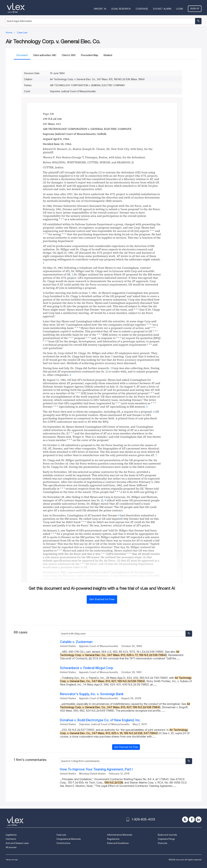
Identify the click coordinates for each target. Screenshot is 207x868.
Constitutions (63, 843)
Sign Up (195, 9)
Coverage (142, 9)
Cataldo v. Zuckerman (76, 642)
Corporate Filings (166, 839)
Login (180, 9)
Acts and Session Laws (17, 843)
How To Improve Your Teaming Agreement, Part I (96, 769)
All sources (11, 847)
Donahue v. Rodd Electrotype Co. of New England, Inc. (100, 720)
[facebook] (192, 819)
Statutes (162, 843)
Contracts (11, 839)
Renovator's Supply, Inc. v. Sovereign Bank (92, 694)
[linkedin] (198, 819)
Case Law (61, 835)
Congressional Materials (69, 839)
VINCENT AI (100, 9)
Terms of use (12, 860)
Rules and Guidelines (118, 843)
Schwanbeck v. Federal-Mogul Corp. (87, 668)
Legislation (11, 835)
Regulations (113, 839)
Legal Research (121, 9)
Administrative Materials (120, 835)
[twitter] (185, 819)
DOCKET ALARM (162, 9)
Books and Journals (167, 835)
